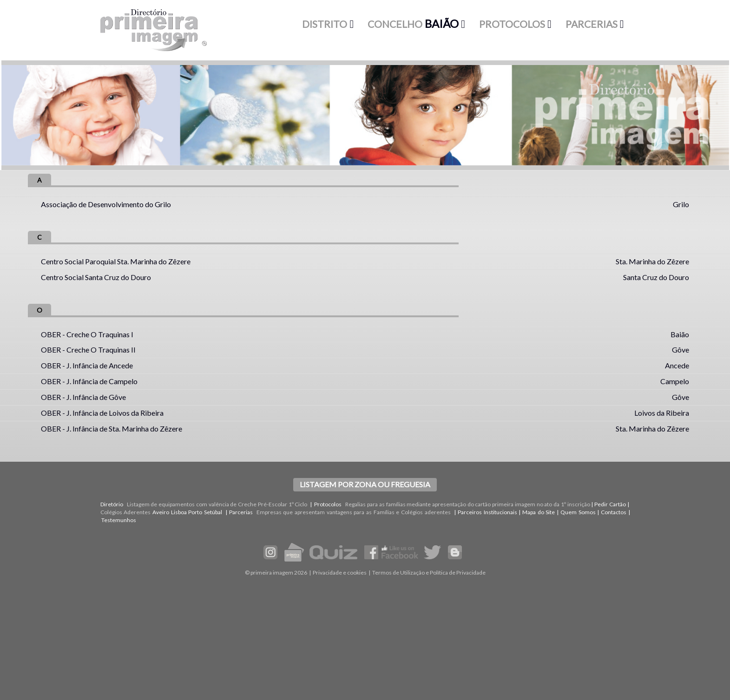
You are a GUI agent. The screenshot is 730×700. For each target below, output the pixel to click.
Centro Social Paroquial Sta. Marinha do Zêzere (116, 261)
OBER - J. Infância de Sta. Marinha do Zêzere (112, 429)
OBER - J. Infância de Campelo (89, 381)
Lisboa (179, 512)
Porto (195, 512)
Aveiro (161, 512)
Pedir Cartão (610, 504)
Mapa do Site (539, 512)
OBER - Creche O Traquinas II (88, 350)
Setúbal (213, 512)
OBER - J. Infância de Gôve (83, 397)
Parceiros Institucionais (487, 512)
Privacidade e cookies (340, 572)
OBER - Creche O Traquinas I (87, 334)
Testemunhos (119, 520)
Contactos (614, 512)
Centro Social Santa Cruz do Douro (96, 277)
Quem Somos (578, 512)
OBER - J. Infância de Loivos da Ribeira (102, 413)
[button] (328, 24)
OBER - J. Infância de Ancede (87, 365)
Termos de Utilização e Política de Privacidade (429, 572)
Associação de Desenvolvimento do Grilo (106, 204)
